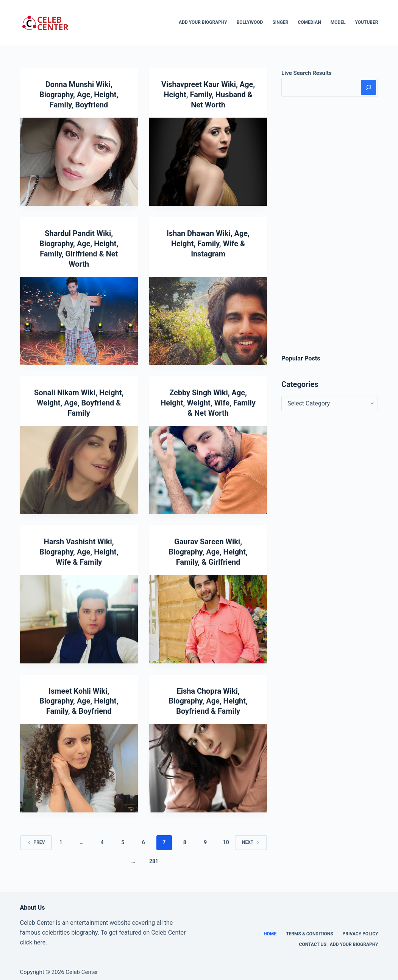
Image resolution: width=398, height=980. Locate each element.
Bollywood (250, 22)
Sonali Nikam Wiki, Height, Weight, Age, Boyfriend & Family (79, 400)
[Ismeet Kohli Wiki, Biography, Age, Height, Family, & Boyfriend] (79, 763)
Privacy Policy (361, 929)
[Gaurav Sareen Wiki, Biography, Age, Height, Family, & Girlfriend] (208, 615)
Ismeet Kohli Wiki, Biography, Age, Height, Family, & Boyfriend (79, 696)
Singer (280, 22)
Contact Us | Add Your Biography (339, 939)
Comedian (309, 22)
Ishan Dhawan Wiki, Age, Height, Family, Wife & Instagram (208, 242)
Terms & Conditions (309, 929)
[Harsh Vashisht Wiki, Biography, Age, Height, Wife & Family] (79, 615)
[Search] (368, 87)
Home (270, 929)
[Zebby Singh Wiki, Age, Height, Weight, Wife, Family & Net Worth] (208, 467)
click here (33, 937)
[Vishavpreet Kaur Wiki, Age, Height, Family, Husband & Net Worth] (208, 161)
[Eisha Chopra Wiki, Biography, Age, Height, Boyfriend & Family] (208, 763)
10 (226, 837)
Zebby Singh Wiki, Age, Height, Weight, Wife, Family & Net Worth (208, 400)
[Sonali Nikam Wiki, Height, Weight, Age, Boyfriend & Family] (79, 467)
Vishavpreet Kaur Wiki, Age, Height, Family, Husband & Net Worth (208, 94)
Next (251, 837)
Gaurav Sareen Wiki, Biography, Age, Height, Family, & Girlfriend (208, 548)
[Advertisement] (330, 225)
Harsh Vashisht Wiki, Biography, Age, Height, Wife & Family (79, 548)
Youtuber (367, 22)
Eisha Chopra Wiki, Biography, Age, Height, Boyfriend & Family (208, 696)
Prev (36, 837)
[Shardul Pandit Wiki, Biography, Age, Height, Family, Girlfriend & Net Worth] (79, 319)
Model (338, 22)
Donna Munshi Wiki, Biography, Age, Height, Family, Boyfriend (79, 94)
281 (154, 856)
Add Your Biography (203, 22)
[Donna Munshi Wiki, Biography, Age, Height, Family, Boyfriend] (79, 161)
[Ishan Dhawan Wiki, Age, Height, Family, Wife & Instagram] (208, 319)
